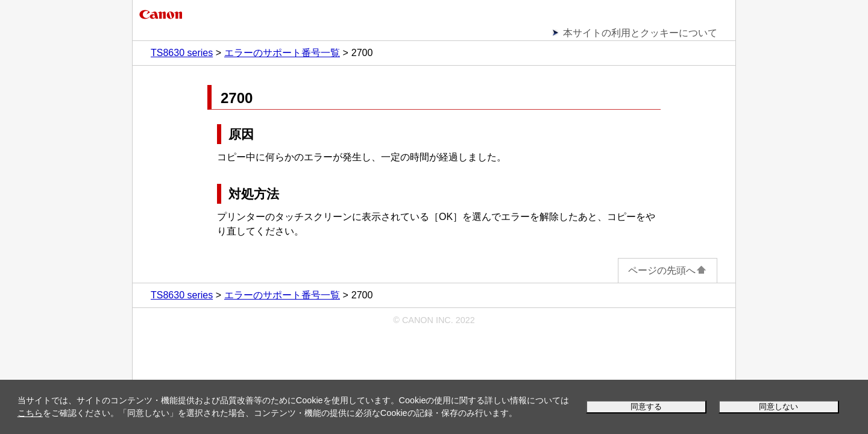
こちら (30, 413)
